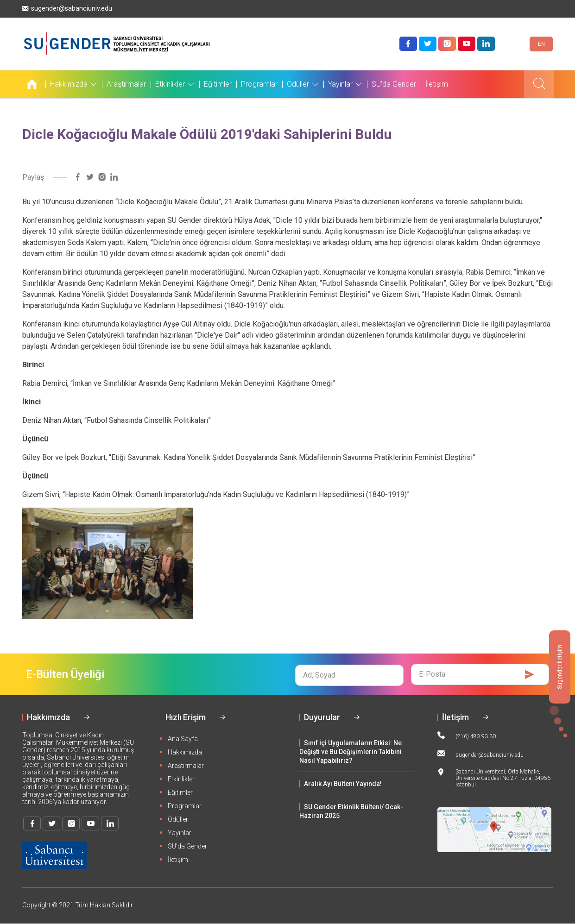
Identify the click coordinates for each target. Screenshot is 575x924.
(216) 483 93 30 (467, 735)
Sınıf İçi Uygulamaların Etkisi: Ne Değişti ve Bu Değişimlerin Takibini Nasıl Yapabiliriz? (351, 752)
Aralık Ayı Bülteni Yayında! (343, 784)
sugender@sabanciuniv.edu (67, 9)
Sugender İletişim (560, 667)
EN (541, 44)
